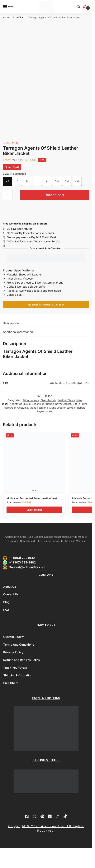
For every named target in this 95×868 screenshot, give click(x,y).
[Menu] (9, 7)
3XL (67, 181)
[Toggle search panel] (79, 7)
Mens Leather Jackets (62, 408)
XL (47, 181)
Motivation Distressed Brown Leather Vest (32, 498)
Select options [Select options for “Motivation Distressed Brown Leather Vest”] (34, 510)
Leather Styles (66, 400)
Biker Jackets (31, 400)
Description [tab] (11, 323)
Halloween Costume (16, 408)
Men (79, 400)
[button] (85, 7)
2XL (57, 181)
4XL (77, 181)
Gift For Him (80, 404)
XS (7, 181)
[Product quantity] (8, 195)
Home (6, 17)
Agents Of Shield (20, 404)
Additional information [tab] (18, 332)
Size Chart (19, 17)
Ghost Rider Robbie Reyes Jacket (51, 404)
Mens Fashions (39, 408)
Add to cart (55, 195)
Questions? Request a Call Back (46, 305)
